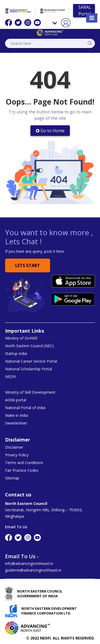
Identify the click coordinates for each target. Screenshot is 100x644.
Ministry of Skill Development (30, 392)
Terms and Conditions (24, 463)
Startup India (16, 354)
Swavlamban (16, 423)
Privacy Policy (17, 455)
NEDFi (11, 377)
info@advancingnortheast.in (29, 563)
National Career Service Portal (31, 361)
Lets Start (28, 265)
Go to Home (50, 131)
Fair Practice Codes (22, 470)
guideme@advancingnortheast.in (33, 570)
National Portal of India (25, 408)
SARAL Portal (85, 10)
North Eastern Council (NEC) (29, 346)
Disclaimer (14, 447)
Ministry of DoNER (21, 338)
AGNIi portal (16, 400)
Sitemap (12, 478)
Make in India (17, 415)
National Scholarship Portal (29, 369)
